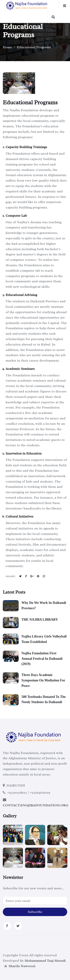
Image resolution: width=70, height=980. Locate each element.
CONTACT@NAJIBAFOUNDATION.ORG (36, 805)
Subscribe (35, 912)
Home (7, 47)
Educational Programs (34, 47)
